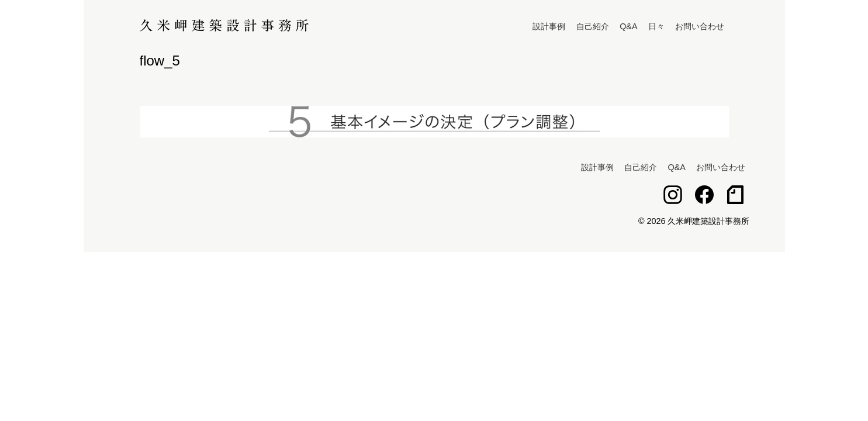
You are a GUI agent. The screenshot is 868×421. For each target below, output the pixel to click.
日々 (656, 26)
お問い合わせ (700, 26)
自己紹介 (593, 26)
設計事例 (549, 26)
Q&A (628, 26)
